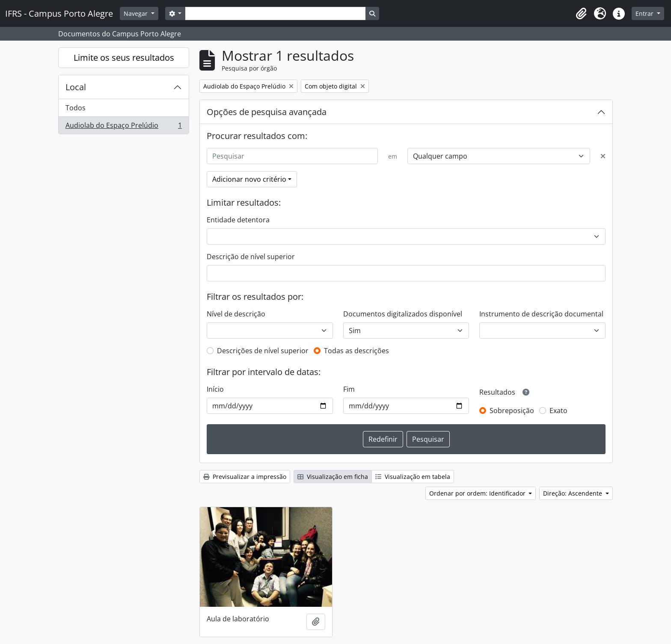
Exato (558, 411)
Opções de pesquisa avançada (267, 112)
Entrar (645, 13)
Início (215, 389)
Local (76, 87)
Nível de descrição (236, 314)
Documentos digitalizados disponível (403, 314)
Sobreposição (512, 411)
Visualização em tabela (413, 477)
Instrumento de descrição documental (541, 314)
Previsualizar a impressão (245, 477)
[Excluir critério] (603, 156)
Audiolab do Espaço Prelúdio (123, 127)
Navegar (137, 13)
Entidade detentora (238, 220)
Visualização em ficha (333, 477)
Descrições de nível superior (263, 351)
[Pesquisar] (292, 156)
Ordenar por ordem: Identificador (478, 493)
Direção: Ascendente (573, 493)
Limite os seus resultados (124, 58)
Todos (76, 108)
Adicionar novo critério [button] (249, 179)
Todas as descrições (356, 351)
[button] (581, 14)
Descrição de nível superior (251, 257)
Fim (349, 389)
